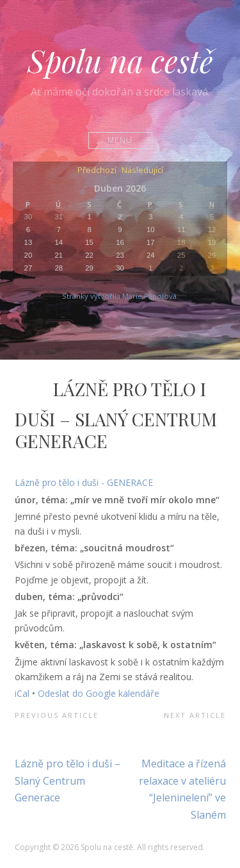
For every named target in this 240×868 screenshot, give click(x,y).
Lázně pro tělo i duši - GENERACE (84, 482)
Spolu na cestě (120, 60)
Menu (120, 140)
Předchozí (97, 171)
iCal (22, 693)
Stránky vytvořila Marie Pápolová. (120, 296)
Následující (142, 171)
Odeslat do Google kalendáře (99, 693)
